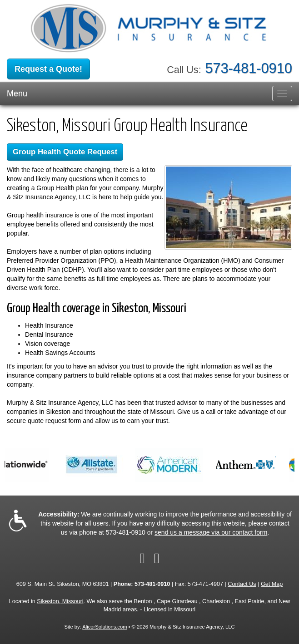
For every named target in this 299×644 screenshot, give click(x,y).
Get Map (272, 584)
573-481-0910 (249, 68)
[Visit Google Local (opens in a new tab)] (157, 558)
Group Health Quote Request (65, 152)
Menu (17, 93)
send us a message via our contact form (211, 532)
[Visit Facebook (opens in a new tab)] (142, 558)
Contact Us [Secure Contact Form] (242, 584)
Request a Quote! (48, 69)
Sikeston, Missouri (60, 601)
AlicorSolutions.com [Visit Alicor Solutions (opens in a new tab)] (105, 627)
